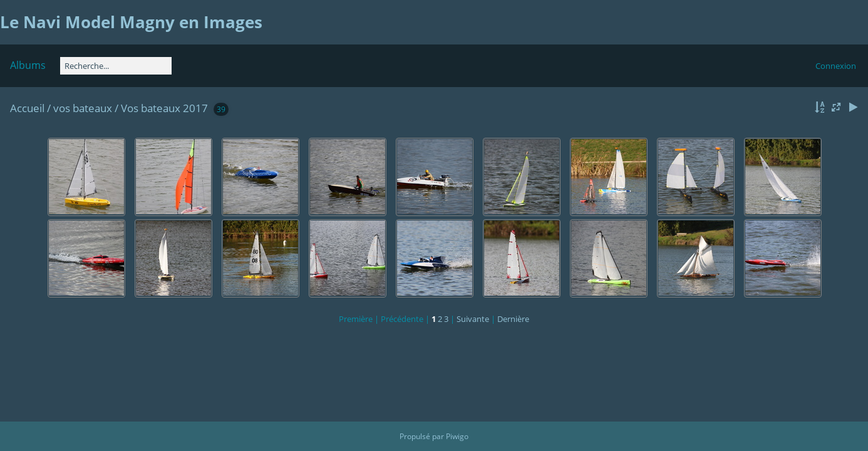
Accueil (27, 108)
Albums (28, 65)
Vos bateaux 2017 (164, 108)
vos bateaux (83, 108)
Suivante (473, 319)
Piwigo (457, 436)
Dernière (513, 319)
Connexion (836, 66)
